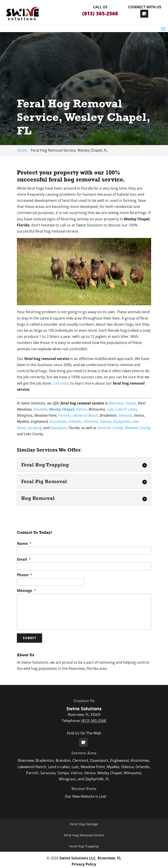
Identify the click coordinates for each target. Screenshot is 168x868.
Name (24, 544)
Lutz (110, 409)
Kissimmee (58, 421)
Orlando (75, 421)
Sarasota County (110, 428)
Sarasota (125, 415)
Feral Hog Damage (84, 822)
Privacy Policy (84, 861)
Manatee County (137, 428)
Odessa (105, 421)
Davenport (58, 428)
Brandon (40, 409)
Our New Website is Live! (86, 794)
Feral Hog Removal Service (84, 833)
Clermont (90, 421)
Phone (25, 575)
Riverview (116, 403)
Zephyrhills (121, 421)
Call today (61, 383)
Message (26, 591)
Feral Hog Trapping (84, 844)
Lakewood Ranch (85, 415)
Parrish (64, 415)
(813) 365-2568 (100, 13)
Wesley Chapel (62, 409)
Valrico (81, 409)
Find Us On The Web (84, 731)
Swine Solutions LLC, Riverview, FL (90, 855)
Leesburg (34, 428)
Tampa (131, 403)
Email (24, 559)
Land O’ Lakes (126, 409)
